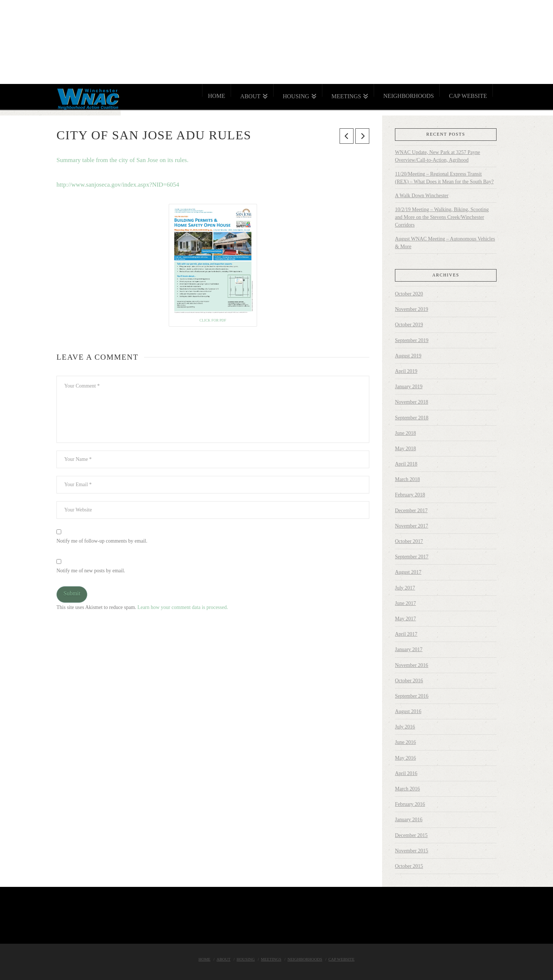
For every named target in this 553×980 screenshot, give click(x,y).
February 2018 (410, 495)
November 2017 (412, 526)
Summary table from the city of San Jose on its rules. (122, 160)
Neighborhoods (305, 959)
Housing (246, 959)
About (224, 959)
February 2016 (410, 804)
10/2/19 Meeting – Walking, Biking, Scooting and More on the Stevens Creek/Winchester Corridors (442, 217)
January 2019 (409, 387)
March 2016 (407, 789)
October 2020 (409, 294)
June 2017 (405, 603)
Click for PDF (213, 320)
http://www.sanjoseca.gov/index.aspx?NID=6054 (118, 185)
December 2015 (411, 835)
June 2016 (405, 742)
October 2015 (409, 866)
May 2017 (405, 619)
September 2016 (412, 696)
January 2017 (409, 649)
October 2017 (409, 541)
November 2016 (412, 665)
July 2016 (405, 727)
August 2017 (408, 572)
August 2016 (408, 711)
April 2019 (406, 371)
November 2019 (412, 309)
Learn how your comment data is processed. (183, 607)
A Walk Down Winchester (422, 196)
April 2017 (406, 634)
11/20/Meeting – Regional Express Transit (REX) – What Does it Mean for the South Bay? (444, 178)
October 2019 (409, 325)
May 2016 (405, 758)
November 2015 (412, 851)
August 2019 (408, 356)
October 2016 (409, 681)
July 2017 (405, 588)
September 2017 (412, 557)
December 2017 (411, 511)
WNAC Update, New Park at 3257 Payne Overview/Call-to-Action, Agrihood (437, 156)
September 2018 (412, 418)
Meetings (271, 959)
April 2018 (406, 464)
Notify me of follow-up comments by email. (102, 541)
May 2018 (405, 449)
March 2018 (407, 479)
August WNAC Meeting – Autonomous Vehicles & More (445, 243)
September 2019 (412, 340)
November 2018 (412, 402)
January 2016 (409, 820)
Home (204, 959)
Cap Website (341, 959)
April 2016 (406, 773)
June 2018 (405, 433)
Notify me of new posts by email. (91, 571)
